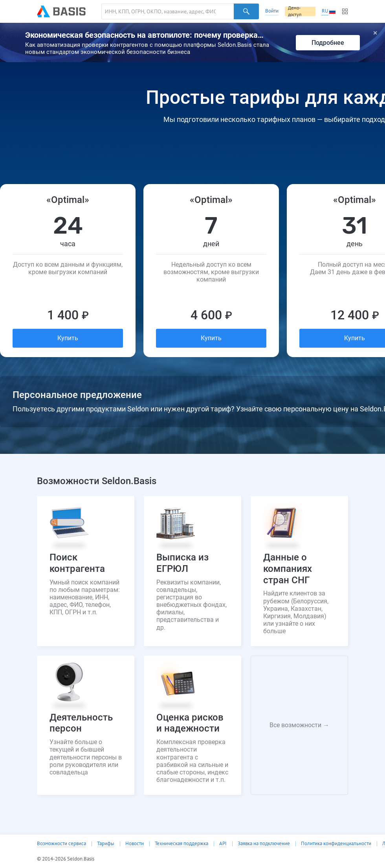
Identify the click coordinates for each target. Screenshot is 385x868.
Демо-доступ (295, 11)
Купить (68, 338)
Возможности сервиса (61, 844)
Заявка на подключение (264, 844)
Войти (272, 11)
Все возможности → (299, 725)
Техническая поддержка (181, 844)
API (223, 844)
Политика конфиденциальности (336, 844)
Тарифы (106, 844)
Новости (135, 844)
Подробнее (328, 43)
